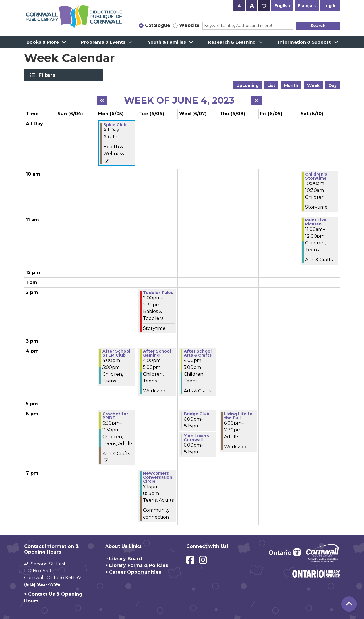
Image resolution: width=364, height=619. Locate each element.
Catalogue (158, 25)
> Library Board (124, 559)
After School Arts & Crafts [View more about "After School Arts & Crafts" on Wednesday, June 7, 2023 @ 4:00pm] (198, 353)
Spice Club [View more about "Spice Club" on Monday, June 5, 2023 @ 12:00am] (115, 125)
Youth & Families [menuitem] (167, 42)
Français (307, 6)
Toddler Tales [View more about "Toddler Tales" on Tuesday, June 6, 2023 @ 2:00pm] (158, 293)
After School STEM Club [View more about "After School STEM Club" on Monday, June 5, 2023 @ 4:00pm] (116, 353)
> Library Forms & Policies (137, 565)
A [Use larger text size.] (252, 6)
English (282, 6)
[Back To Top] (349, 604)
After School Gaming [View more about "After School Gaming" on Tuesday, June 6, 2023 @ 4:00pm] (157, 353)
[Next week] (256, 100)
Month (291, 85)
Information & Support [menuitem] (304, 42)
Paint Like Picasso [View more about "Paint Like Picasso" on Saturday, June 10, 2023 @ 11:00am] (316, 222)
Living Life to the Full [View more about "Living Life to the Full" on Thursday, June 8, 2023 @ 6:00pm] (238, 416)
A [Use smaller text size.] (239, 6)
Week (313, 85)
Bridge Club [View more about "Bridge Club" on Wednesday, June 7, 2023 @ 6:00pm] (197, 414)
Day (333, 85)
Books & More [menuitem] (43, 42)
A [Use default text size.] (264, 6)
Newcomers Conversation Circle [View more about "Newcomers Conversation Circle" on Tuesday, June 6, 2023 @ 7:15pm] (158, 477)
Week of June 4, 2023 (179, 100)
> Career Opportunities (133, 572)
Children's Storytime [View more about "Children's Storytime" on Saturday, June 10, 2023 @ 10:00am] (316, 176)
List (271, 85)
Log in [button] (330, 6)
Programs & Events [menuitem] (103, 42)
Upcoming (247, 85)
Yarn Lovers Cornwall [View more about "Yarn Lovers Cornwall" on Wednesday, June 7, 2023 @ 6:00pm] (196, 438)
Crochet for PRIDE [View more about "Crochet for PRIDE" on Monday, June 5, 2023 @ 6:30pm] (115, 416)
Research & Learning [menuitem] (232, 42)
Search (318, 26)
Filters (48, 75)
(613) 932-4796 (42, 584)
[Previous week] (102, 100)
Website (189, 25)
